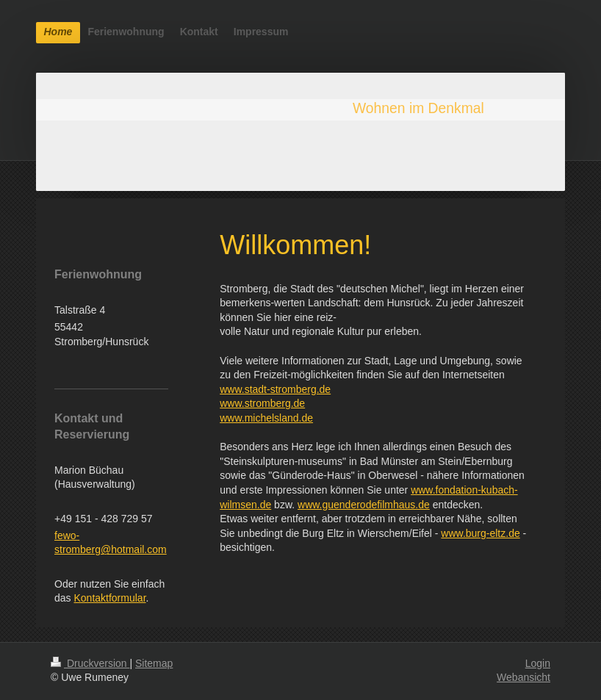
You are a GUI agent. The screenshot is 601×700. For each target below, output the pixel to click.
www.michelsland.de (266, 418)
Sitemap (154, 663)
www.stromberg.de (262, 403)
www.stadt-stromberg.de (275, 389)
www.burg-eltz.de (480, 533)
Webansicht (523, 677)
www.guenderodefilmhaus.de (364, 505)
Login (538, 663)
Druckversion (90, 663)
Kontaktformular (109, 598)
